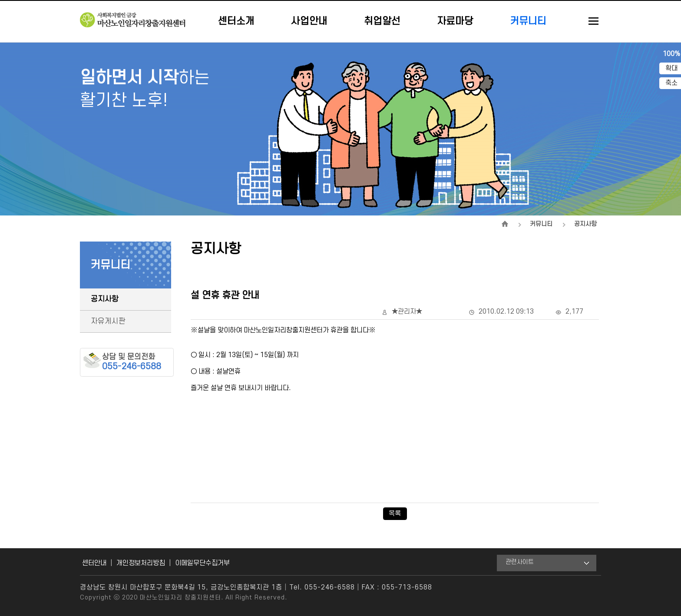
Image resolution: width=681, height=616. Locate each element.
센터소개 (236, 21)
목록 (395, 513)
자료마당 (455, 21)
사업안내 (309, 21)
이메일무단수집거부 (202, 563)
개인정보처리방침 (141, 563)
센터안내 (94, 563)
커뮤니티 (528, 21)
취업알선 (382, 21)
